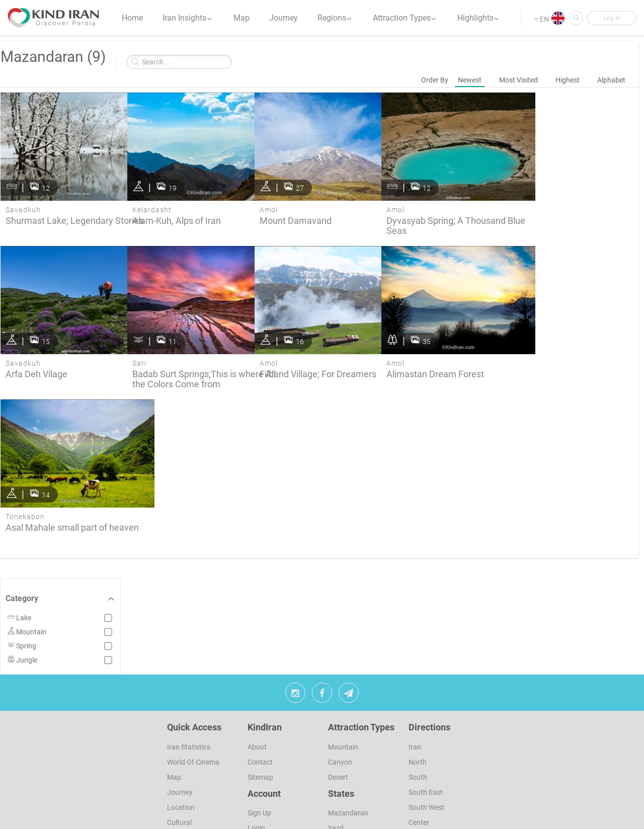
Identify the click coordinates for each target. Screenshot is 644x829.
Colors (177, 814)
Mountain (343, 693)
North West (426, 784)
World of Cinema (193, 708)
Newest (470, 80)
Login (256, 775)
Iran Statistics (189, 693)
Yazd (336, 775)
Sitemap (260, 723)
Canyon (340, 708)
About (257, 693)
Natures (180, 784)
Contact (260, 708)
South (418, 723)
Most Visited (518, 80)
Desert (338, 723)
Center (419, 769)
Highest (568, 80)
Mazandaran (348, 760)
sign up (259, 760)
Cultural (179, 769)
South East (426, 738)
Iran (415, 693)
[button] (611, 19)
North (418, 708)
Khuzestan (345, 790)
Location (181, 754)
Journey (180, 738)
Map (174, 723)
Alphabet (611, 80)
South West (426, 754)
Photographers (191, 799)
